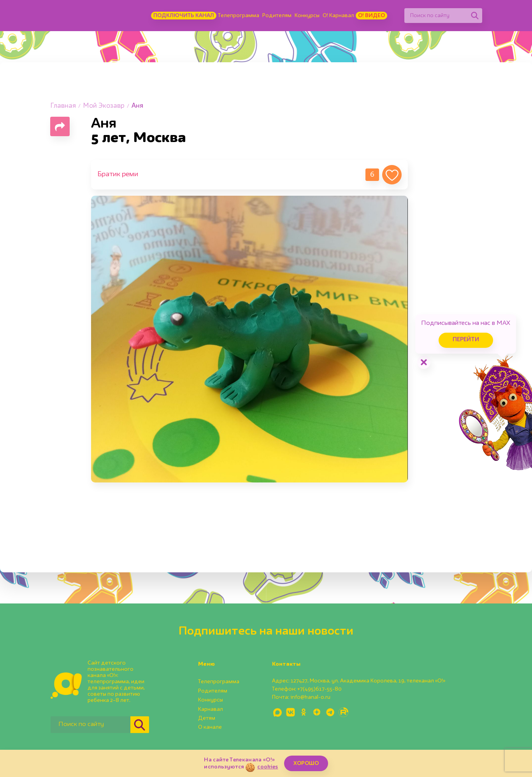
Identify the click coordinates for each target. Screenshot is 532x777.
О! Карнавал (338, 16)
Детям (207, 718)
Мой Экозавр (104, 106)
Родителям (277, 16)
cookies (268, 767)
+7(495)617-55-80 (320, 689)
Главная (63, 106)
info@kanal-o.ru (310, 697)
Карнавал (211, 709)
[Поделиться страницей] (60, 126)
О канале (210, 727)
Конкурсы (307, 16)
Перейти (466, 340)
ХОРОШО (306, 763)
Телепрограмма (239, 16)
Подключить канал (184, 16)
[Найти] (475, 16)
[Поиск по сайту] (436, 16)
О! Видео (371, 16)
